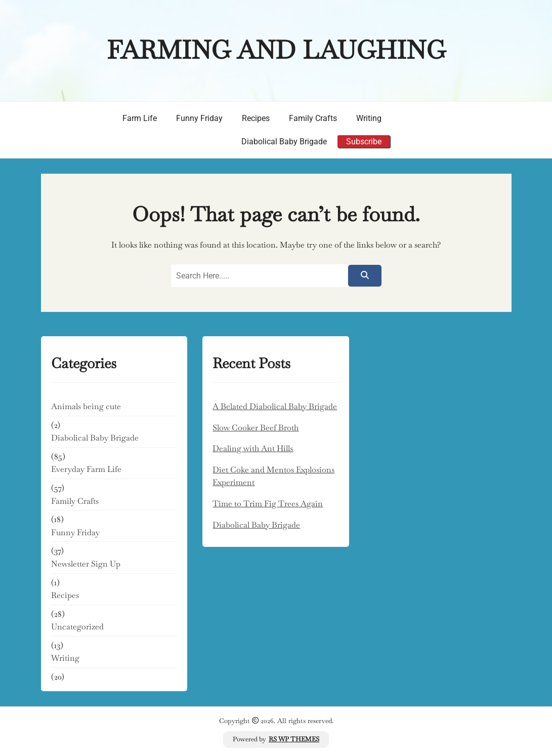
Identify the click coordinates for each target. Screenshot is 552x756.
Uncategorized (77, 627)
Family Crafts (313, 118)
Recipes (256, 118)
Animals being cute (86, 406)
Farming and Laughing (276, 50)
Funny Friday (199, 118)
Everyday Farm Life (86, 469)
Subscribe (364, 142)
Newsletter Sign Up (86, 564)
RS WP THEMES (294, 739)
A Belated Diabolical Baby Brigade (275, 406)
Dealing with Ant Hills (253, 448)
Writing (369, 118)
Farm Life (140, 118)
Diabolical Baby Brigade (284, 142)
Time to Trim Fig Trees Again (268, 504)
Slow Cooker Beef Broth (256, 428)
